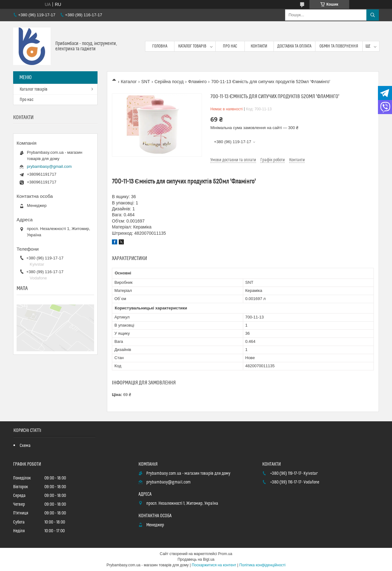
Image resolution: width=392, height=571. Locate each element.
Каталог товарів (192, 46)
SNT (146, 82)
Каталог (129, 82)
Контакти (259, 46)
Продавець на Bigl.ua (196, 559)
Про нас (230, 46)
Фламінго (197, 82)
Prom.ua (225, 554)
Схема (25, 446)
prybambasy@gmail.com (49, 166)
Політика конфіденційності (263, 565)
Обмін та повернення (339, 46)
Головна (160, 46)
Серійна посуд (169, 82)
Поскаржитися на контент (214, 565)
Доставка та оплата (294, 46)
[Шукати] (373, 15)
